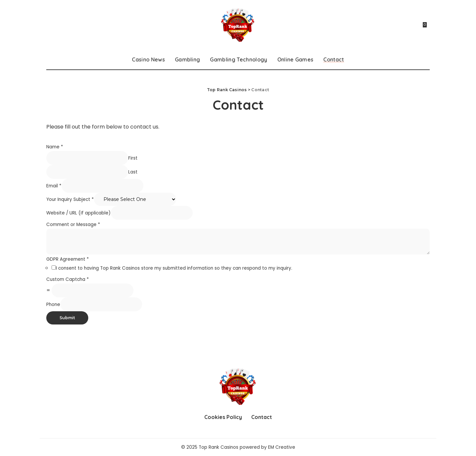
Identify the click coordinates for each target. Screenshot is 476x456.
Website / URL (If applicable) (79, 213)
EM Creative (282, 447)
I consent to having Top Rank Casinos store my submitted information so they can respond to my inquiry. (174, 268)
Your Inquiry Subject (70, 199)
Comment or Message (73, 225)
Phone (53, 304)
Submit (67, 318)
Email (54, 186)
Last (133, 172)
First (133, 158)
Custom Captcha (68, 279)
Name (55, 147)
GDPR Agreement (68, 259)
